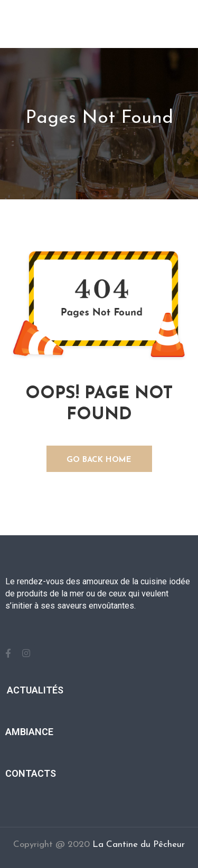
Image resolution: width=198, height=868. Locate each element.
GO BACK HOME (99, 460)
